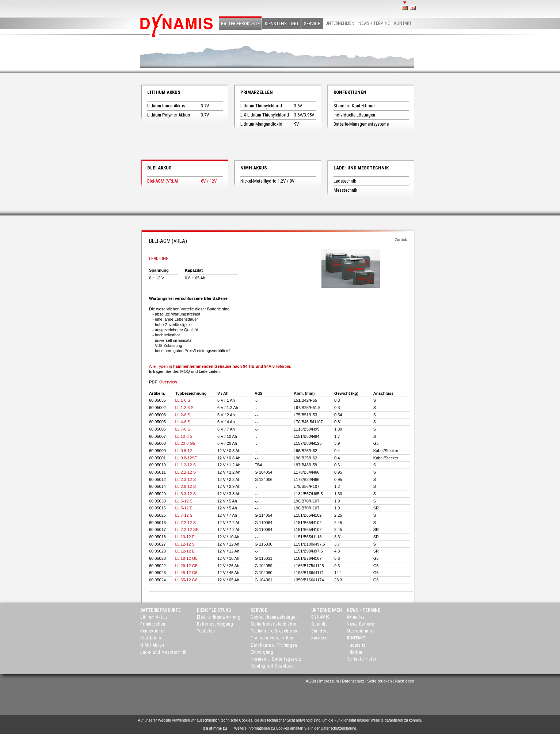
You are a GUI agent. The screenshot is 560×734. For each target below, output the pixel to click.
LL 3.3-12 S (186, 494)
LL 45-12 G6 (186, 573)
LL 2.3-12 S (186, 479)
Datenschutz (353, 681)
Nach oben (405, 681)
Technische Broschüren (274, 631)
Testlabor (206, 631)
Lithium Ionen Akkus (166, 106)
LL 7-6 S (183, 429)
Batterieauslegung (215, 624)
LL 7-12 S (184, 515)
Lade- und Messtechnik (361, 168)
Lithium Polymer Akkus (169, 115)
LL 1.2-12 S (186, 465)
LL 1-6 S (183, 400)
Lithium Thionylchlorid (261, 106)
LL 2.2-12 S (186, 472)
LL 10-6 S (184, 436)
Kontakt (403, 23)
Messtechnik (345, 190)
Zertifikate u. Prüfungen (274, 645)
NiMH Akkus (254, 168)
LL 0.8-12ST (186, 458)
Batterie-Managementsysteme (361, 124)
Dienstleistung (281, 24)
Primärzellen (257, 92)
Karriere (319, 638)
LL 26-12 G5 (186, 566)
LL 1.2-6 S (184, 408)
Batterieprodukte (240, 24)
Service (312, 24)
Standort (319, 631)
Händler (355, 652)
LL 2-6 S (183, 415)
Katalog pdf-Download (272, 666)
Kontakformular (361, 659)
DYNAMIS (320, 617)
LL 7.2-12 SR (187, 530)
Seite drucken (379, 681)
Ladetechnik (345, 181)
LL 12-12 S (185, 544)
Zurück (401, 240)
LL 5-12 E (184, 508)
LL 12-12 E (185, 551)
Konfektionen (350, 92)
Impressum (329, 681)
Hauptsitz (356, 645)
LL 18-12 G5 (186, 558)
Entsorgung (262, 652)
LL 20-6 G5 (185, 443)
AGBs (311, 681)
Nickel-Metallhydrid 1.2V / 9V (267, 181)
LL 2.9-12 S (186, 486)
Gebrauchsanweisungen (274, 617)
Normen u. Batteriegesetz (276, 659)
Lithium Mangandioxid (261, 124)
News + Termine (374, 23)
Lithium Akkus (164, 92)
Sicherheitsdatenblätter (274, 624)
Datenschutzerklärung (338, 728)
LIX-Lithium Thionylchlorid (265, 115)
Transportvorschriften (272, 638)
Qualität (319, 624)
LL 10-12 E (185, 537)
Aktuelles (356, 617)
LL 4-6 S (183, 422)
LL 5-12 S (184, 501)
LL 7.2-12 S (186, 523)
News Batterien (362, 624)
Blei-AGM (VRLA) (163, 181)
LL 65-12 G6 (186, 580)
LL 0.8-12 (184, 451)
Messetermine (361, 631)
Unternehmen (340, 23)
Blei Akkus (159, 168)
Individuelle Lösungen (354, 115)
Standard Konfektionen (355, 106)
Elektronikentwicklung (219, 617)
